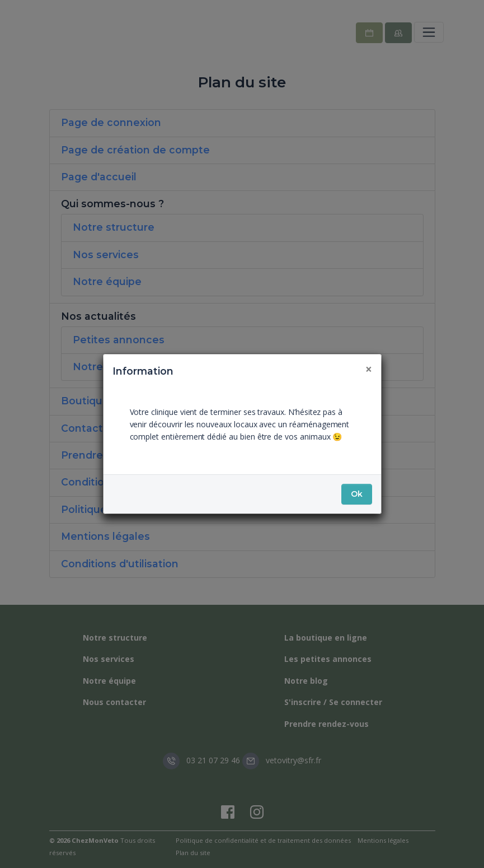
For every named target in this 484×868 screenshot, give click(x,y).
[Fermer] (369, 369)
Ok (357, 494)
